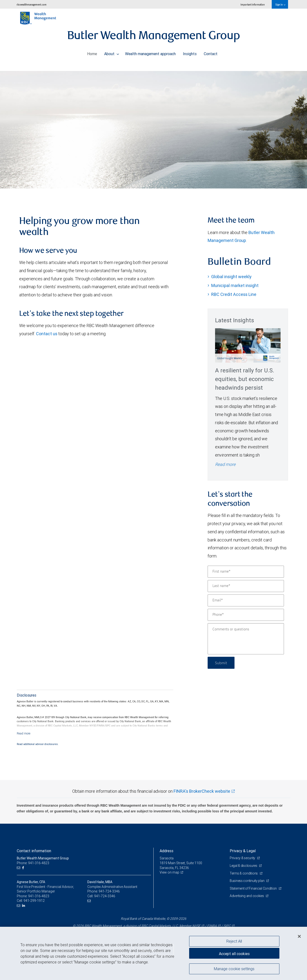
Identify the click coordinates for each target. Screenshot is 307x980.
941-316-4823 (39, 896)
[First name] (246, 572)
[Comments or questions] (246, 639)
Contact (211, 53)
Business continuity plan (247, 881)
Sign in (280, 4)
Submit (221, 663)
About (112, 53)
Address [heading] (166, 851)
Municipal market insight (235, 285)
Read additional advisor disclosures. (38, 744)
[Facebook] (24, 868)
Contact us (47, 334)
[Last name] (246, 586)
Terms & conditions (244, 873)
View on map (169, 872)
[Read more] (24, 733)
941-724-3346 (109, 891)
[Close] (299, 936)
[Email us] (19, 868)
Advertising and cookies (247, 896)
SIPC (227, 926)
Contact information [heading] (34, 851)
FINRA (212, 926)
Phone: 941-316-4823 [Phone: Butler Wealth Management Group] (33, 863)
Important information (253, 4)
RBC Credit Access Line (234, 294)
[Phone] (246, 615)
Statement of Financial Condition (254, 888)
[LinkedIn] (24, 906)
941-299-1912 (34, 901)
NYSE (196, 926)
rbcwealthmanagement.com (32, 4)
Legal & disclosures (244, 866)
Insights (190, 53)
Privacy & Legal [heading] (243, 851)
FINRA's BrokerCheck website (202, 791)
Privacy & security (243, 858)
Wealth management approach (150, 53)
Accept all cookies (234, 954)
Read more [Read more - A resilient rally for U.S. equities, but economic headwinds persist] (225, 464)
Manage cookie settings (234, 969)
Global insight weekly (231, 277)
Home (92, 53)
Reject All (234, 941)
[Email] (246, 600)
